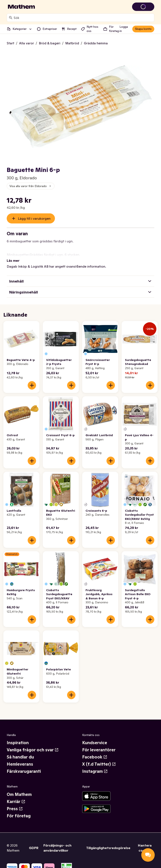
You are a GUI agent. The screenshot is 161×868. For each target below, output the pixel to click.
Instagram (95, 766)
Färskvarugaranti (24, 766)
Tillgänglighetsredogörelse (108, 843)
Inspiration (18, 738)
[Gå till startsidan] (21, 7)
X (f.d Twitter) (99, 759)
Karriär (16, 797)
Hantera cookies (145, 843)
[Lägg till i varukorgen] (32, 380)
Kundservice (95, 738)
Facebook (95, 752)
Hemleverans (20, 759)
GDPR (34, 843)
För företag (19, 811)
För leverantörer (99, 745)
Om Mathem (19, 789)
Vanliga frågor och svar (33, 745)
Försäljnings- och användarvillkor (57, 843)
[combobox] (83, 18)
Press (15, 804)
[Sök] (11, 18)
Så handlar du (20, 752)
